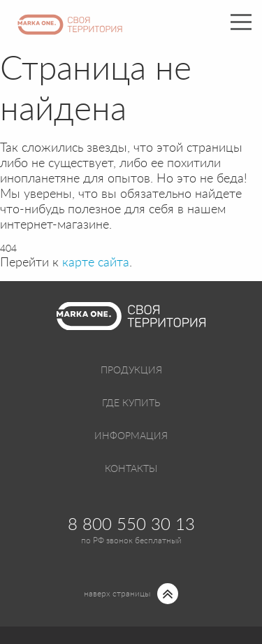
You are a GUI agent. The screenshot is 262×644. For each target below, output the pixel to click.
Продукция (131, 371)
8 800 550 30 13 (131, 525)
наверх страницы (117, 594)
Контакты (131, 469)
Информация (131, 436)
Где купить (131, 403)
